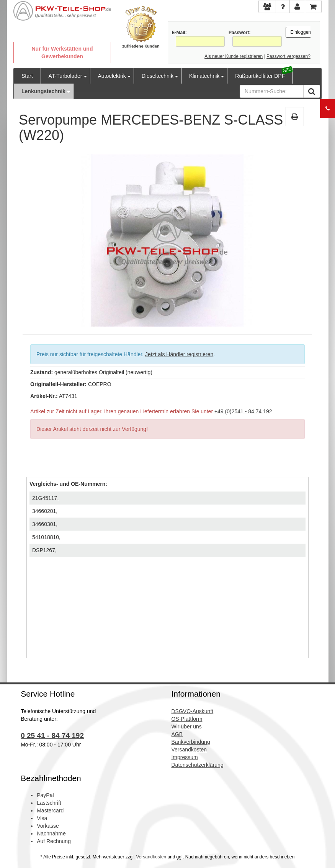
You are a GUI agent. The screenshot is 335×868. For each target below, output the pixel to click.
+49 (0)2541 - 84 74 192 (243, 411)
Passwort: (239, 33)
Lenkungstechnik (43, 91)
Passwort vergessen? (288, 56)
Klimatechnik (204, 76)
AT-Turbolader (65, 76)
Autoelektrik (112, 76)
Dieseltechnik (158, 76)
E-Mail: (179, 33)
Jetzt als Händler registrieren (179, 354)
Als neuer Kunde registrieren (234, 56)
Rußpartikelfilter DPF (260, 76)
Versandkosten (151, 857)
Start (27, 76)
